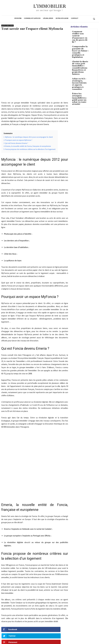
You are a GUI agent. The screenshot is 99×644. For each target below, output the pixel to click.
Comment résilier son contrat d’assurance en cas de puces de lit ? (80, 34)
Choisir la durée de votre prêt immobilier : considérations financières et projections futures (80, 57)
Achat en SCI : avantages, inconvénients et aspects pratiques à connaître (80, 69)
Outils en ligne (7, 26)
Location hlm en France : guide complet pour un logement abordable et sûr (54, 610)
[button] (94, 19)
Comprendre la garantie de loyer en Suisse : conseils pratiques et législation (80, 45)
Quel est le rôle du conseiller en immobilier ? (16, 609)
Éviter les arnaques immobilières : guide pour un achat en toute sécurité (80, 79)
